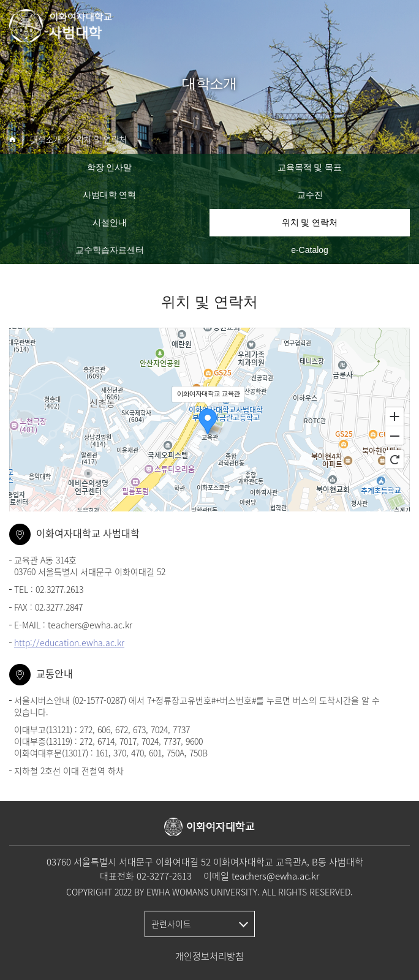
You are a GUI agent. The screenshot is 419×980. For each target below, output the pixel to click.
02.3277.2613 (59, 589)
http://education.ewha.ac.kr (69, 643)
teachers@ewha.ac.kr (90, 625)
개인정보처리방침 (209, 956)
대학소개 (46, 139)
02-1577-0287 (99, 700)
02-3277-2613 (164, 876)
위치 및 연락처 (101, 139)
